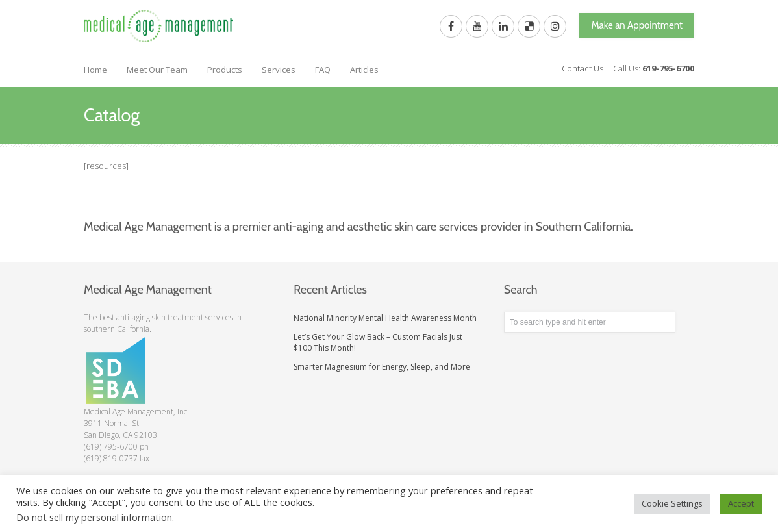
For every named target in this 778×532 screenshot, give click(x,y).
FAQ (323, 70)
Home (95, 70)
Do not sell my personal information (94, 517)
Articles (364, 70)
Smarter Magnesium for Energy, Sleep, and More (382, 367)
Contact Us (583, 68)
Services (279, 70)
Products (225, 70)
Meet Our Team (157, 70)
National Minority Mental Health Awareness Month (385, 318)
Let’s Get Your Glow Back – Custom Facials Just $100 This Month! (378, 342)
